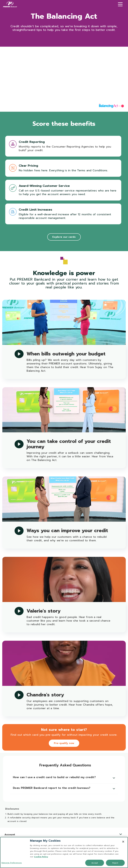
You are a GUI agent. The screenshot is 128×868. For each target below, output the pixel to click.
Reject (115, 863)
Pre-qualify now (64, 743)
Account (63, 835)
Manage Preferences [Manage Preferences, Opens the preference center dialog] (12, 863)
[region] (64, 852)
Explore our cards (64, 237)
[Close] (123, 842)
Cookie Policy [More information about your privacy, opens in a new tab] (41, 857)
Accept (95, 863)
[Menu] (120, 4)
